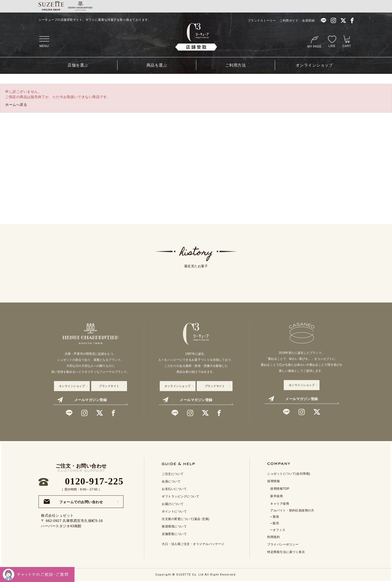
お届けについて (173, 504)
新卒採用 (276, 496)
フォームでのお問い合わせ (73, 502)
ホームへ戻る (16, 105)
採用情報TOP (280, 489)
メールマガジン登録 (82, 400)
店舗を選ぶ (78, 65)
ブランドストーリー (262, 21)
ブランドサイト (109, 386)
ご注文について (173, 474)
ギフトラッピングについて (180, 496)
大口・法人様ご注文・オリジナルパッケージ (193, 544)
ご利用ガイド (289, 21)
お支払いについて (174, 489)
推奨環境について (174, 526)
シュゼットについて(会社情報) (289, 474)
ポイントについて (174, 511)
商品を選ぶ (157, 65)
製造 (276, 517)
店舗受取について (174, 534)
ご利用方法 (236, 65)
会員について (171, 481)
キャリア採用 (280, 504)
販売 (276, 523)
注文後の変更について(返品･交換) (186, 519)
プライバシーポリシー (283, 544)
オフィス (279, 530)
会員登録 (308, 21)
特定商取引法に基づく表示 (286, 552)
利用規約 (273, 537)
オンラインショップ (314, 65)
